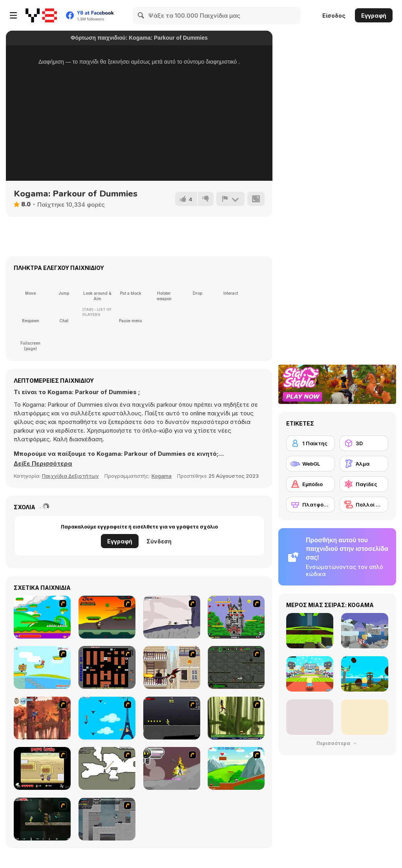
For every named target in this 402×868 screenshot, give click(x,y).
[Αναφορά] (230, 199)
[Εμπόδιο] (311, 484)
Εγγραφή (374, 16)
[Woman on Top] (107, 718)
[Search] (141, 15)
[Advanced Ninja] (107, 768)
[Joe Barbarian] (107, 617)
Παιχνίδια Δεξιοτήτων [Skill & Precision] (70, 476)
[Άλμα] (364, 464)
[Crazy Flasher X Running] (172, 718)
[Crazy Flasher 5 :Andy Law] (42, 819)
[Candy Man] (42, 617)
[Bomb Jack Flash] (236, 617)
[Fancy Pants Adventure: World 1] (172, 617)
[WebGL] (311, 464)
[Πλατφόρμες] (311, 505)
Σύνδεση (159, 541)
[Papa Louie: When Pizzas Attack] (42, 768)
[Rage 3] (172, 768)
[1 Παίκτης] (311, 443)
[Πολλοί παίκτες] (364, 505)
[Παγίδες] (364, 484)
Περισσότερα (337, 743)
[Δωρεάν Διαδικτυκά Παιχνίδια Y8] (41, 15)
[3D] (364, 443)
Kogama (162, 476)
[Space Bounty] (236, 667)
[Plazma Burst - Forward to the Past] (107, 819)
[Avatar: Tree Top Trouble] (42, 718)
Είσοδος (334, 16)
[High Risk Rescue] (172, 667)
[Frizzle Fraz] (236, 768)
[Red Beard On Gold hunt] (42, 667)
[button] (43, 464)
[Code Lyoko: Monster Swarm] (236, 718)
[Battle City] (107, 667)
